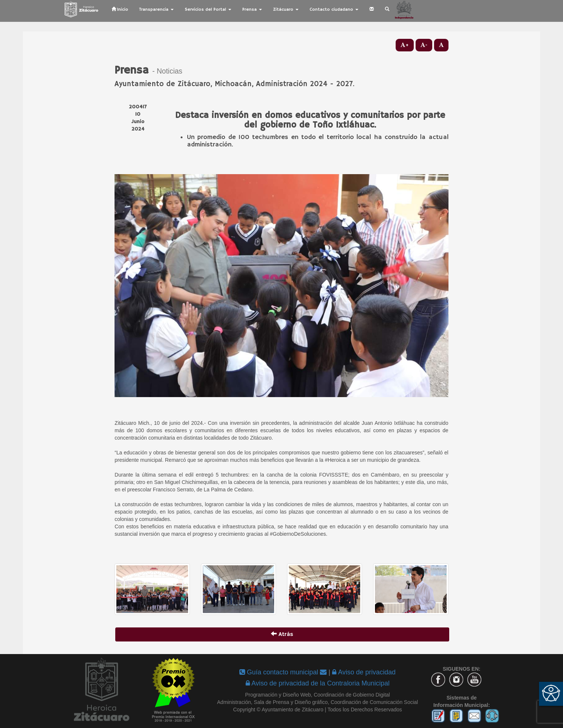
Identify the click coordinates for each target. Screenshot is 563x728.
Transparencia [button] (156, 9)
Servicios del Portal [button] (208, 9)
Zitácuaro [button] (286, 9)
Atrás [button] (282, 634)
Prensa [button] (252, 9)
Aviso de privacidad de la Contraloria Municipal (318, 683)
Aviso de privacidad (364, 672)
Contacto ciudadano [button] (334, 9)
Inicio (120, 9)
